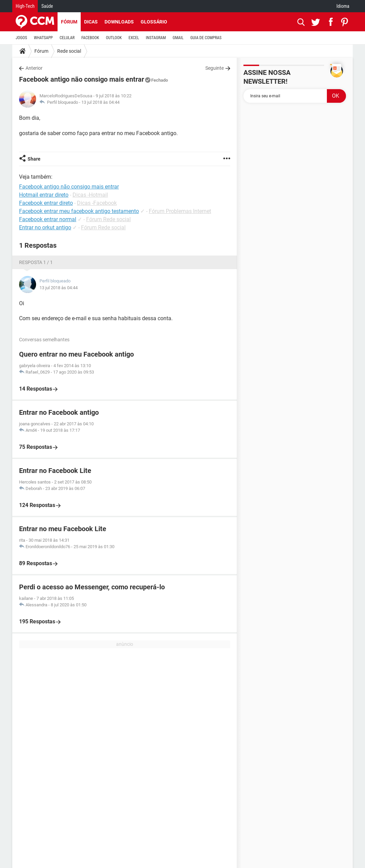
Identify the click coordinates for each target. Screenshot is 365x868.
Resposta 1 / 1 (36, 262)
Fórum (69, 22)
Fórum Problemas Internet (180, 211)
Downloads (119, 22)
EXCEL (134, 38)
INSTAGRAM (156, 38)
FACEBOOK (90, 38)
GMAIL (178, 38)
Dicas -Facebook (97, 203)
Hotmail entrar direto (44, 195)
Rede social (69, 51)
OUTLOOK (114, 38)
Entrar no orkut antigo (45, 227)
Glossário (154, 22)
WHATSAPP (43, 38)
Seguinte (215, 68)
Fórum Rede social (108, 219)
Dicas (91, 22)
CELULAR (67, 38)
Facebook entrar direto (46, 203)
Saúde (47, 6)
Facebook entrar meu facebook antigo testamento (79, 211)
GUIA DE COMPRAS (206, 38)
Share (34, 159)
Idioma (343, 6)
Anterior (34, 68)
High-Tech (25, 6)
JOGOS (21, 38)
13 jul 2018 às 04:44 (100, 102)
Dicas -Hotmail (90, 195)
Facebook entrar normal (48, 219)
